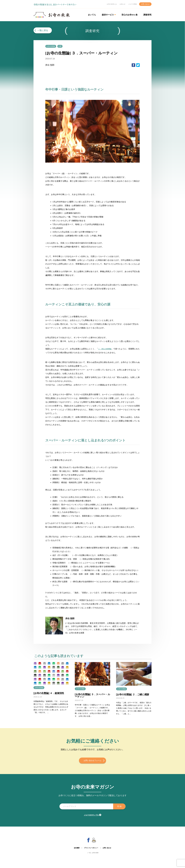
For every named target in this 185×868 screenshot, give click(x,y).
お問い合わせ (145, 4)
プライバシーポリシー (91, 850)
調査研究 (147, 15)
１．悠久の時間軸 (106, 349)
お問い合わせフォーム (92, 763)
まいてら (92, 15)
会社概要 (77, 850)
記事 (63, 46)
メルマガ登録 (132, 4)
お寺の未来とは (112, 4)
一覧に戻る (43, 30)
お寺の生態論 (52, 46)
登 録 (118, 809)
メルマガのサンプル (91, 817)
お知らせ (122, 4)
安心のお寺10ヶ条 (130, 15)
